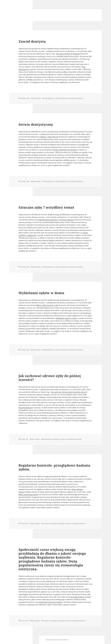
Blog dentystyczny (26, 408)
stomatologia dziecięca (63, 524)
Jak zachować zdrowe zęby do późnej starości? (50, 378)
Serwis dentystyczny (36, 124)
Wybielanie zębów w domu (41, 293)
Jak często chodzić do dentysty (68, 54)
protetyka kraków (78, 597)
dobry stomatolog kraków (29, 494)
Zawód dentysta (32, 41)
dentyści (58, 98)
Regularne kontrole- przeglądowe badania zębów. (54, 467)
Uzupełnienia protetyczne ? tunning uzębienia (56, 220)
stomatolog (79, 98)
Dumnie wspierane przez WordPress (57, 640)
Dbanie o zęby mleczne (49, 137)
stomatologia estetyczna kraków (50, 602)
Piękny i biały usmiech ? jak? (47, 305)
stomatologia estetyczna (78, 524)
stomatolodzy (71, 98)
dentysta (64, 98)
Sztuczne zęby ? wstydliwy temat (46, 207)
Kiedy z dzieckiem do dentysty (65, 150)
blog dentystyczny (50, 98)
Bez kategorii (37, 98)
